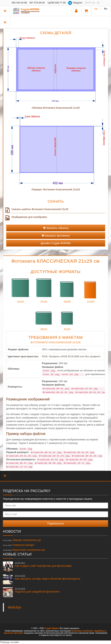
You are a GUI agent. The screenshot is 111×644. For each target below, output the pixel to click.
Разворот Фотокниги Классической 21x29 (56, 189)
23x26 (67, 290)
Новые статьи (17, 554)
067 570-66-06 (37, 3)
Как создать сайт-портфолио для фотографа (43, 565)
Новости (12, 531)
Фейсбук (14, 607)
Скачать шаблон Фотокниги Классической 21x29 (37, 209)
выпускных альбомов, (82, 631)
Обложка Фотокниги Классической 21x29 (56, 108)
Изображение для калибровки (27, 217)
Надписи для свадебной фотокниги (37, 590)
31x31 (20, 290)
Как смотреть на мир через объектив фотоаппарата (48, 577)
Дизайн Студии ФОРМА (56, 243)
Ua (96, 9)
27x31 (44, 290)
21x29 (91, 290)
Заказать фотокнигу (56, 236)
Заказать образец (56, 228)
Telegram (75, 3)
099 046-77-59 (57, 3)
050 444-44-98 (19, 3)
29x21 (44, 317)
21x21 (67, 317)
